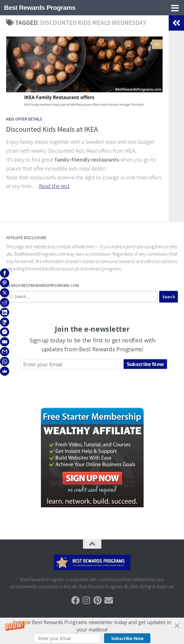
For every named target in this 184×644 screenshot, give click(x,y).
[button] (92, 631)
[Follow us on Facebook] (76, 600)
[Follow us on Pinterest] (98, 600)
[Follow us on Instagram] (87, 600)
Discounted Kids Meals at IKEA (52, 129)
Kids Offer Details (24, 119)
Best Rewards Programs (40, 8)
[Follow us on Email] (109, 600)
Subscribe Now (127, 638)
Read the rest (54, 186)
